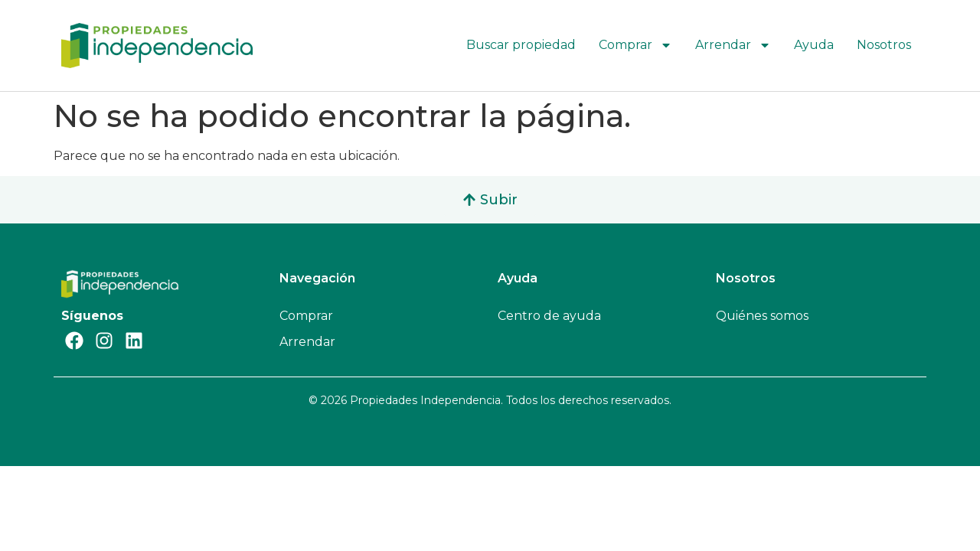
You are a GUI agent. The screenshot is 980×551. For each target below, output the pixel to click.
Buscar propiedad (521, 45)
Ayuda (814, 45)
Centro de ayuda (549, 316)
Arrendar (733, 45)
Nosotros (884, 45)
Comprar (635, 45)
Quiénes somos (762, 316)
